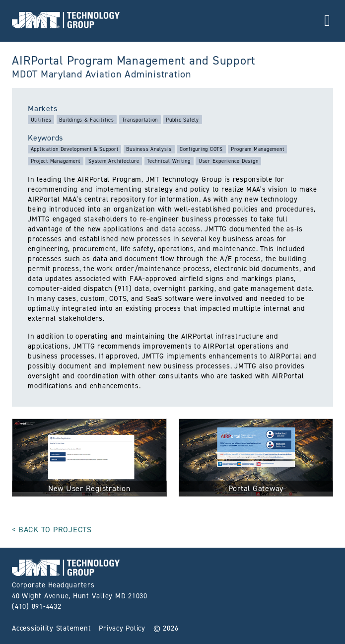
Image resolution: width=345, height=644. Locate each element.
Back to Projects (55, 530)
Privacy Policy (122, 628)
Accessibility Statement (51, 628)
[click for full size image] (89, 459)
